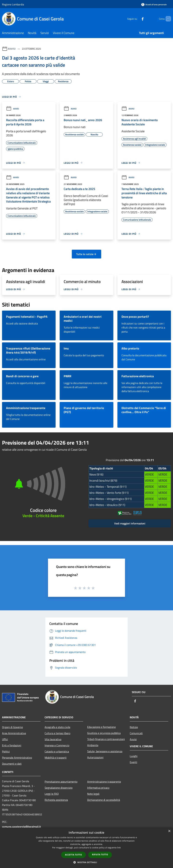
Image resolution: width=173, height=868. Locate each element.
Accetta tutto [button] (73, 855)
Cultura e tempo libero (57, 733)
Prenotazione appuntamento (61, 782)
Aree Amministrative (14, 733)
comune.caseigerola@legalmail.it (21, 827)
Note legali (93, 794)
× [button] (169, 831)
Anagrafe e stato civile (57, 727)
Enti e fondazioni (12, 745)
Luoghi (134, 756)
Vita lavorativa (53, 739)
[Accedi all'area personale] (154, 4)
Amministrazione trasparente (104, 782)
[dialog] (86, 848)
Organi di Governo (12, 727)
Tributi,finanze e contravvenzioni (106, 739)
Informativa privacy (98, 788)
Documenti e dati (12, 764)
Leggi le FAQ (52, 794)
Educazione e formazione (101, 727)
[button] (86, 862)
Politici (6, 751)
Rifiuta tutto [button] (100, 855)
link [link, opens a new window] (119, 848)
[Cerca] (167, 19)
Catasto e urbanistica (57, 751)
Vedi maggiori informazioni (130, 523)
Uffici (5, 739)
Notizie (134, 727)
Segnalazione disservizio (59, 788)
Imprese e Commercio (57, 745)
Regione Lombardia (13, 4)
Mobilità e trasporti (56, 758)
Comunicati (136, 733)
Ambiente (93, 745)
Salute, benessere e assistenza (105, 751)
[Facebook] (137, 19)
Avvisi (12, 49)
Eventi (133, 762)
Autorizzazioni (95, 757)
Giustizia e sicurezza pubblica (104, 733)
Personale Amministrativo (17, 758)
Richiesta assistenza (56, 800)
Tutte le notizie (86, 254)
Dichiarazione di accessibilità (104, 800)
